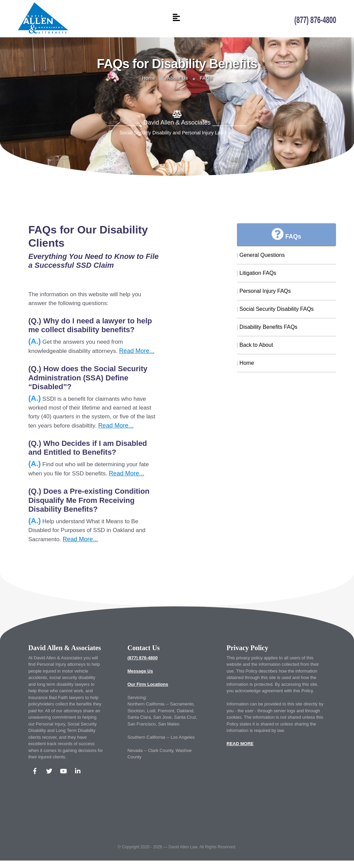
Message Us (140, 671)
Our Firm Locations (148, 684)
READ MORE (240, 744)
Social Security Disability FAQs (275, 309)
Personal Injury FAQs (264, 291)
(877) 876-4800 (142, 658)
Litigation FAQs (257, 273)
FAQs (206, 78)
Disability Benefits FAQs (267, 327)
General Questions (261, 255)
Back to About (255, 345)
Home (148, 78)
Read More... (137, 351)
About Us (178, 78)
